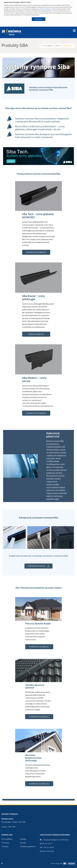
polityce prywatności (46, 9)
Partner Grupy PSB (57, 863)
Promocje (5, 843)
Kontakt (23, 843)
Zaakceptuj (39, 19)
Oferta (57, 46)
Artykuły (23, 839)
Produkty (5, 846)
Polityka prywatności (28, 846)
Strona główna (48, 46)
